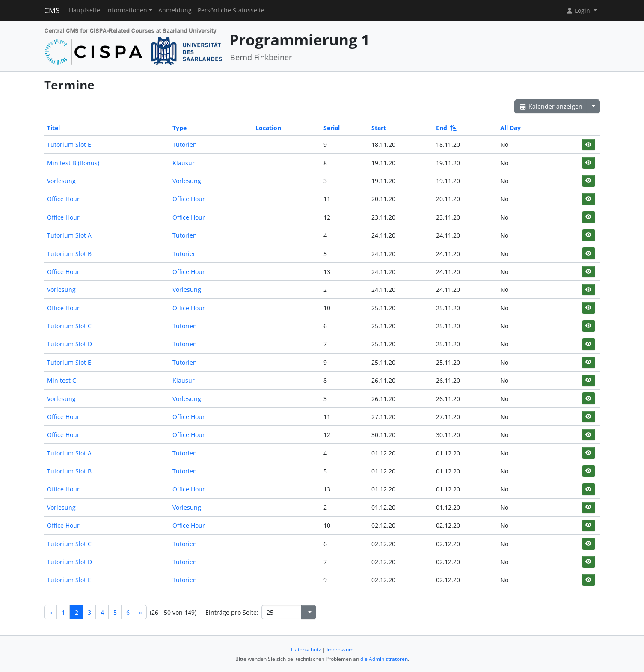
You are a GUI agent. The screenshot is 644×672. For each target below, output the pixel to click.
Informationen (127, 10)
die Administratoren (384, 659)
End (446, 128)
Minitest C (62, 380)
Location (268, 128)
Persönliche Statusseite (231, 10)
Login (579, 10)
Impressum (340, 650)
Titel (53, 128)
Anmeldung (175, 10)
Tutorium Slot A (69, 235)
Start (379, 128)
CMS (52, 10)
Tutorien (185, 144)
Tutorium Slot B (69, 254)
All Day (510, 128)
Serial (332, 128)
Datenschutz (306, 650)
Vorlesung (61, 181)
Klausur (184, 163)
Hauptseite (85, 10)
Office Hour (63, 199)
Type (180, 128)
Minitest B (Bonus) (73, 163)
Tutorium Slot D (70, 344)
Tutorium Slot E (69, 144)
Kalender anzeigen (551, 106)
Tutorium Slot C (69, 326)
